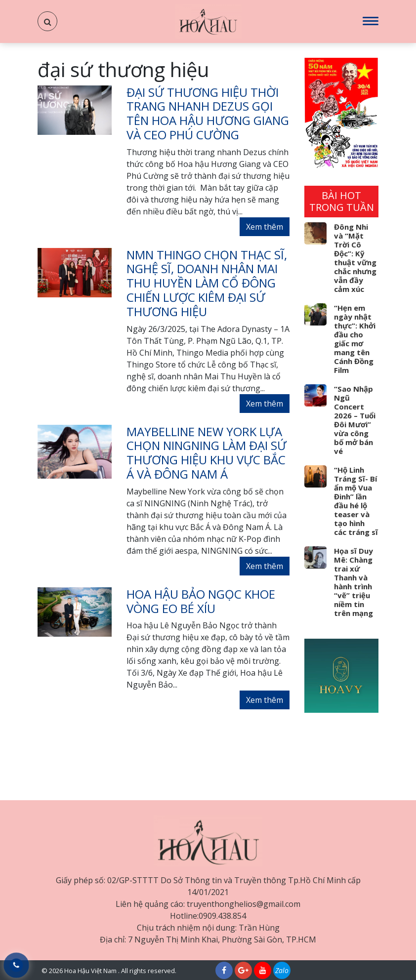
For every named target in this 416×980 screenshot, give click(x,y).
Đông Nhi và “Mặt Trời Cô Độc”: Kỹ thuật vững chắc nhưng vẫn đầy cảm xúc (355, 258)
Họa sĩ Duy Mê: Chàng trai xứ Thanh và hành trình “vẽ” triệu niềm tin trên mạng (354, 582)
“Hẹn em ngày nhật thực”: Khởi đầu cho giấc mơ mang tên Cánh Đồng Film (355, 339)
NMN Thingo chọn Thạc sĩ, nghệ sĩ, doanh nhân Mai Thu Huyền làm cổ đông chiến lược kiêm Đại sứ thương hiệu (207, 283)
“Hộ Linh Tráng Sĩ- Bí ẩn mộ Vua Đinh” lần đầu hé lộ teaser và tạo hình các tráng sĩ (356, 501)
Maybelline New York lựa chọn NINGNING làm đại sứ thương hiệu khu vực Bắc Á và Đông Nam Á (207, 453)
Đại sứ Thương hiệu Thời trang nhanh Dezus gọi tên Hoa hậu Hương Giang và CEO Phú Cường (208, 113)
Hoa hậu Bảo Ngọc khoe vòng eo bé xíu (201, 601)
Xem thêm (265, 227)
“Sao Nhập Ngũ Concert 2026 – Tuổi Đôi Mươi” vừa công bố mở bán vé (355, 420)
